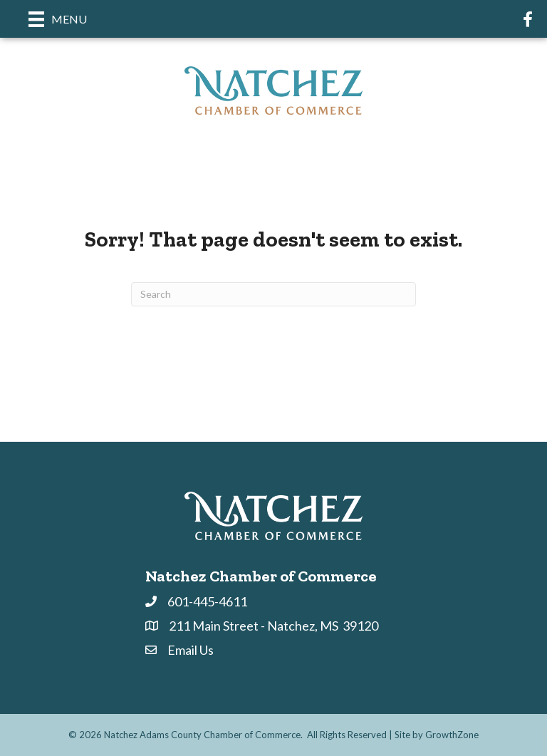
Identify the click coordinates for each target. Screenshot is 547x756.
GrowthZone (452, 735)
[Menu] (58, 19)
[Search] (273, 294)
